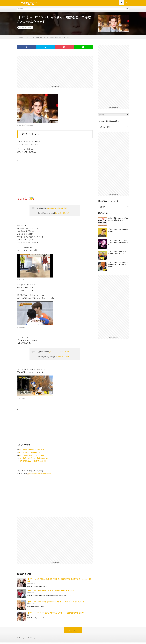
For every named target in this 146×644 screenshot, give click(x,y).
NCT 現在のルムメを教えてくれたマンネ (34, 462)
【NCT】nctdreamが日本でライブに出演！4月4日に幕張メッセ (51, 592)
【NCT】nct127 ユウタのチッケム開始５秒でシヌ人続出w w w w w (118, 244)
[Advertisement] (55, 72)
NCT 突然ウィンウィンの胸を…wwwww (34, 460)
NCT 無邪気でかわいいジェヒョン (31, 451)
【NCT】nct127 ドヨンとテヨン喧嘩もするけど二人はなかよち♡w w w (118, 266)
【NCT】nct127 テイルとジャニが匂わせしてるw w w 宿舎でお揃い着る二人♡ (56, 614)
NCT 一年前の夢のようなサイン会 (31, 457)
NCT (30, 29)
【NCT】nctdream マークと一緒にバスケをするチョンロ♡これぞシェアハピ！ (56, 603)
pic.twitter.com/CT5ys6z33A (60, 353)
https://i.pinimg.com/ (27, 127)
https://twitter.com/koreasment (40, 475)
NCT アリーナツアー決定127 (29, 454)
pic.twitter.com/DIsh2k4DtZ (57, 210)
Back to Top (73, 632)
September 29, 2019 (62, 214)
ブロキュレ (33, 639)
